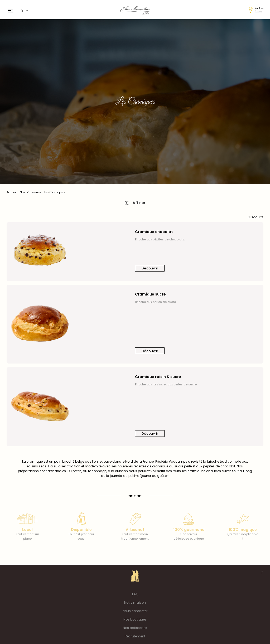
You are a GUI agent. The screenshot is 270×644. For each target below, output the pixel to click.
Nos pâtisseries (135, 628)
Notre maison (135, 602)
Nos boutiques (135, 619)
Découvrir (150, 268)
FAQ (135, 594)
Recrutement (135, 636)
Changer (258, 11)
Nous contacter (135, 611)
